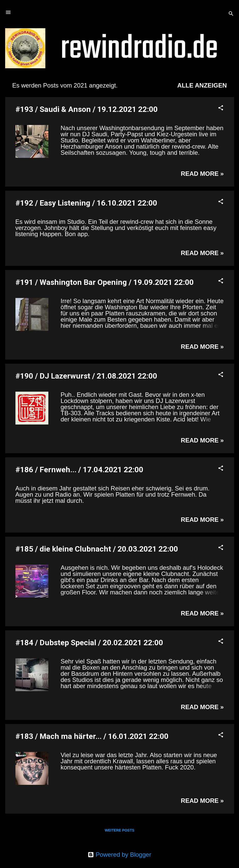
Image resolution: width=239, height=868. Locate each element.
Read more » (202, 174)
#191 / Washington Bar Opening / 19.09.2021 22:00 (105, 282)
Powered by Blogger (119, 855)
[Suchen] (231, 14)
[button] (221, 108)
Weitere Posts (119, 830)
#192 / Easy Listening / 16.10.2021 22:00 (86, 203)
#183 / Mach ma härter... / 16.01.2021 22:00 (92, 736)
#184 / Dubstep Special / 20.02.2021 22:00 (89, 643)
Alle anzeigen (202, 85)
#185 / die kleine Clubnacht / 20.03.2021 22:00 (97, 549)
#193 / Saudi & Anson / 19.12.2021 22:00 (87, 109)
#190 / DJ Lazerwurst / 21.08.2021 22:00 (86, 376)
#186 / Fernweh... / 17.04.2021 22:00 (79, 470)
